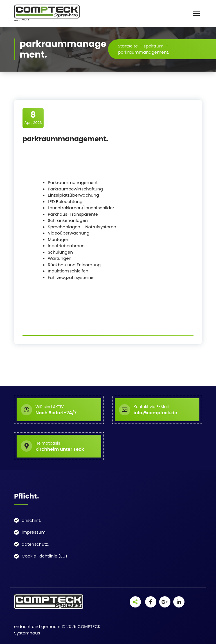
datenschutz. (35, 544)
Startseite (128, 46)
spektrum (153, 46)
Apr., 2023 (33, 118)
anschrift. (31, 520)
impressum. (34, 532)
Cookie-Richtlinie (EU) (44, 556)
